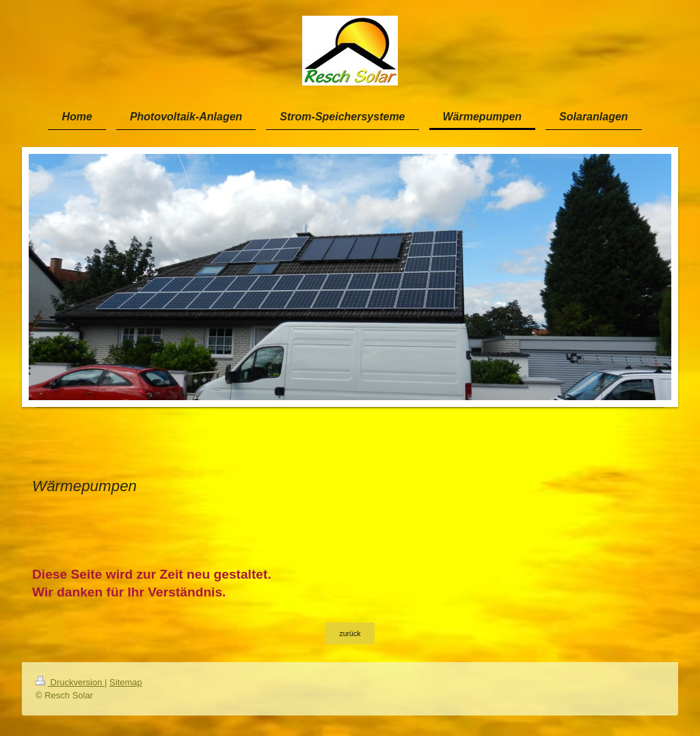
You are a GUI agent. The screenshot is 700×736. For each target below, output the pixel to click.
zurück (350, 633)
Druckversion (70, 682)
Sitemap (126, 682)
